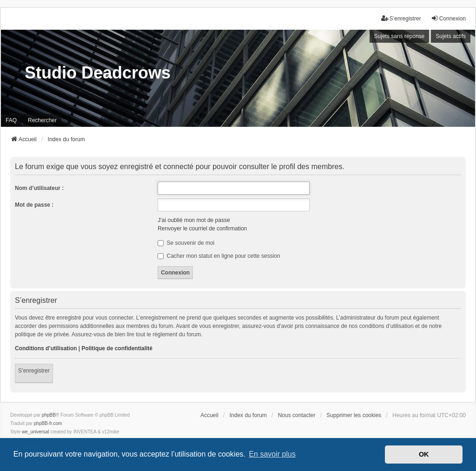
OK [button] (424, 454)
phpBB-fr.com (48, 423)
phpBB (49, 415)
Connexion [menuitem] (448, 18)
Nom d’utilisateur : (39, 188)
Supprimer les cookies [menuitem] (354, 415)
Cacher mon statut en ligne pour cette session (219, 256)
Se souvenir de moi (186, 243)
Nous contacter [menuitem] (297, 415)
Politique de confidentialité (117, 348)
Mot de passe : (34, 205)
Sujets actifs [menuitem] (451, 36)
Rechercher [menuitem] (42, 120)
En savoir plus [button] (272, 454)
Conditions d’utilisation (46, 348)
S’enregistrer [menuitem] (401, 18)
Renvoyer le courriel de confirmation (202, 229)
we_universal (35, 432)
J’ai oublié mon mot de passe (194, 220)
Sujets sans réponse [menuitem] (400, 36)
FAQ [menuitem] (11, 120)
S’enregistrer (34, 371)
